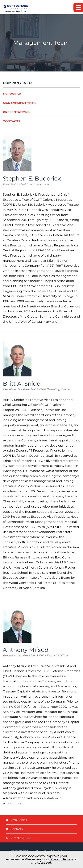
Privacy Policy (62, 859)
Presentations (16, 112)
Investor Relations (16, 11)
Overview (12, 94)
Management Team (20, 103)
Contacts (12, 121)
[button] (78, 7)
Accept (45, 862)
